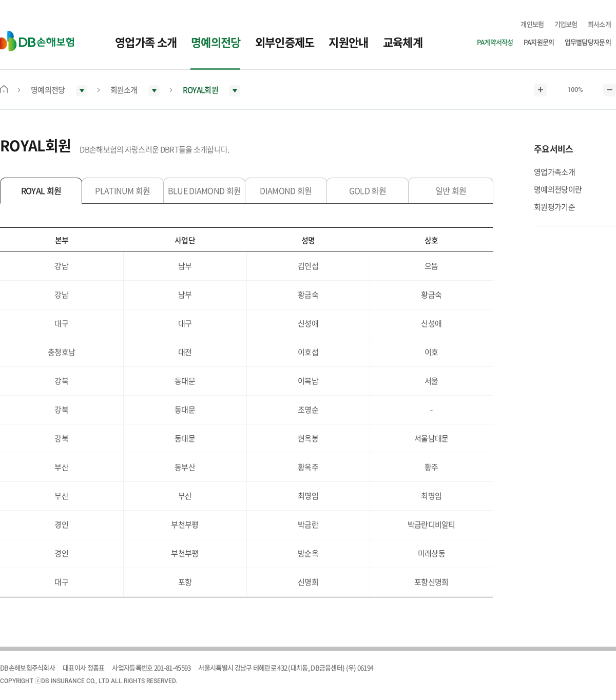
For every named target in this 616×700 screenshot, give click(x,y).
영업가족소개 (554, 172)
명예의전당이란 (558, 189)
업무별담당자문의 (588, 42)
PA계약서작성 (495, 42)
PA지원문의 (539, 42)
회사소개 (599, 24)
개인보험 (532, 24)
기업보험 (566, 24)
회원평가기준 (554, 207)
